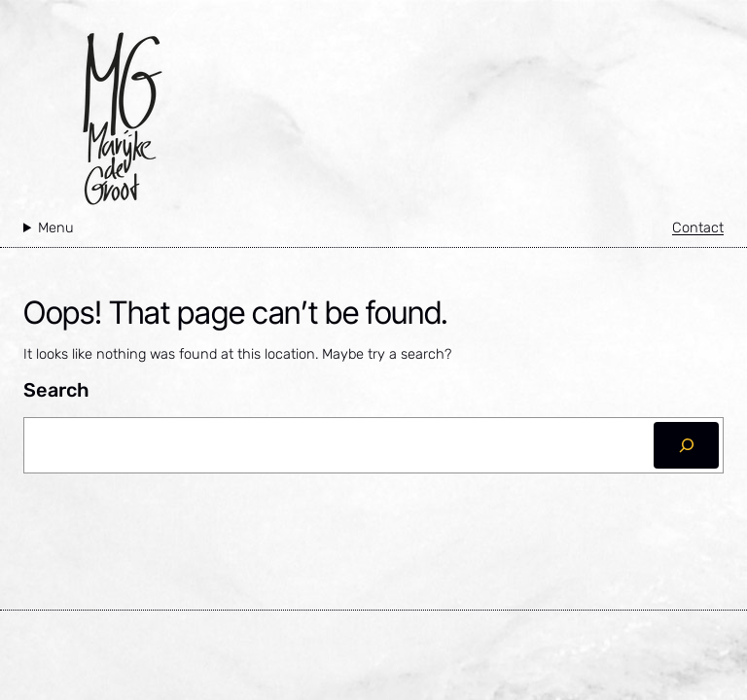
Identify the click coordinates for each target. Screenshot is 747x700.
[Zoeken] (686, 445)
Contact (698, 227)
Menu (56, 227)
